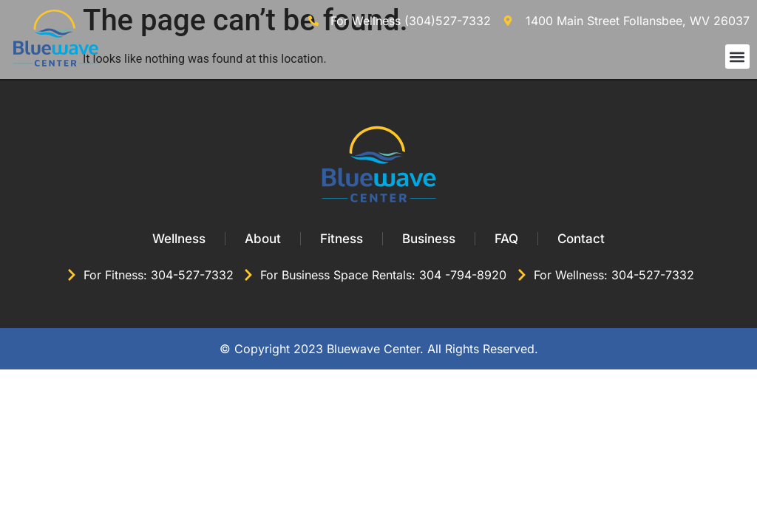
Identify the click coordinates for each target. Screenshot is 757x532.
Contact (581, 239)
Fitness (342, 239)
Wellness (179, 239)
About (263, 239)
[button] (737, 57)
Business (429, 239)
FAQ (506, 239)
